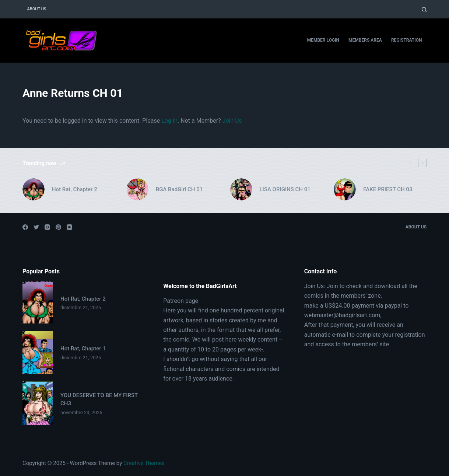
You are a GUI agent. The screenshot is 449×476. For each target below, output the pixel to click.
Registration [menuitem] (407, 40)
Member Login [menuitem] (323, 40)
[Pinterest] (58, 227)
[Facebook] (25, 227)
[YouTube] (69, 227)
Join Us (232, 121)
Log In (169, 121)
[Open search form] (424, 9)
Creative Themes (144, 463)
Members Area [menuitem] (365, 40)
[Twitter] (36, 227)
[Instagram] (47, 227)
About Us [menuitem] (36, 9)
